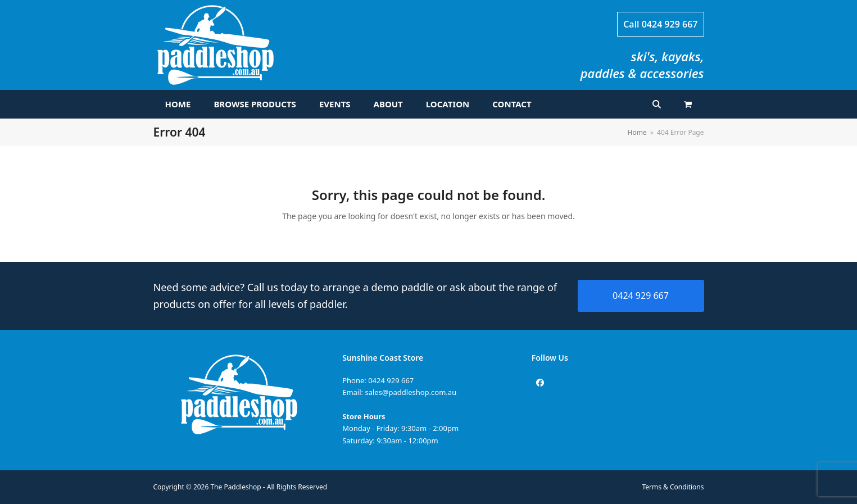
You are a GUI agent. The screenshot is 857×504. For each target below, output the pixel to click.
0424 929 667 (670, 24)
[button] (688, 105)
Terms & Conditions (673, 487)
